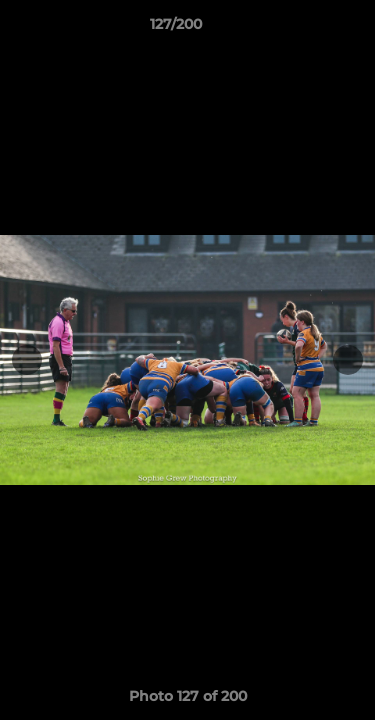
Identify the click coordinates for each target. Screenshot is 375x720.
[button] (303, 29)
